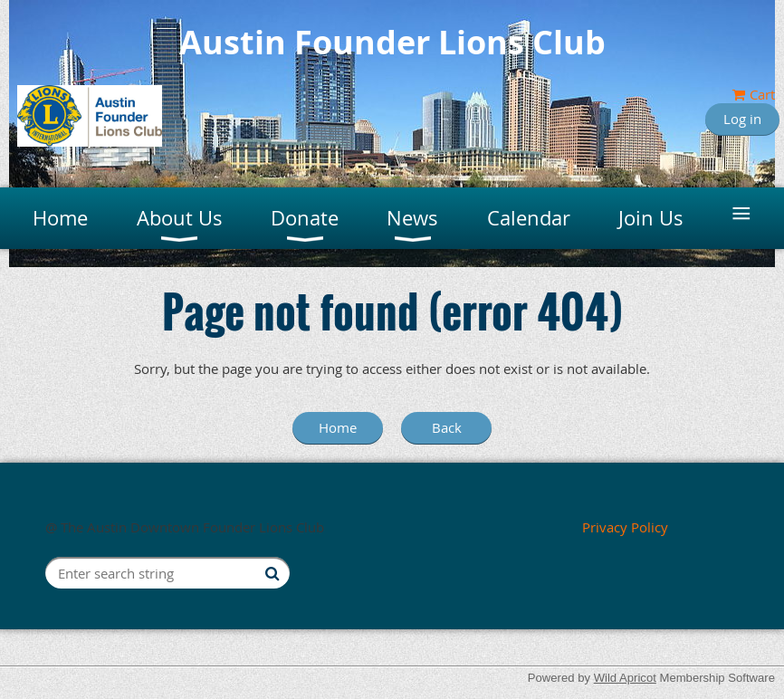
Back (447, 427)
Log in (742, 119)
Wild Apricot (625, 678)
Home (338, 427)
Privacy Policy (625, 527)
